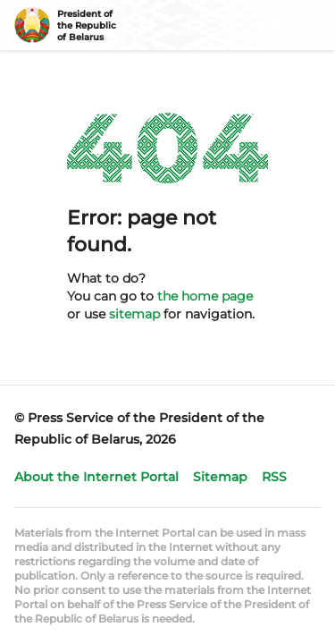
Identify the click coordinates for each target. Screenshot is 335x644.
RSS (274, 477)
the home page (205, 296)
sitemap (134, 314)
